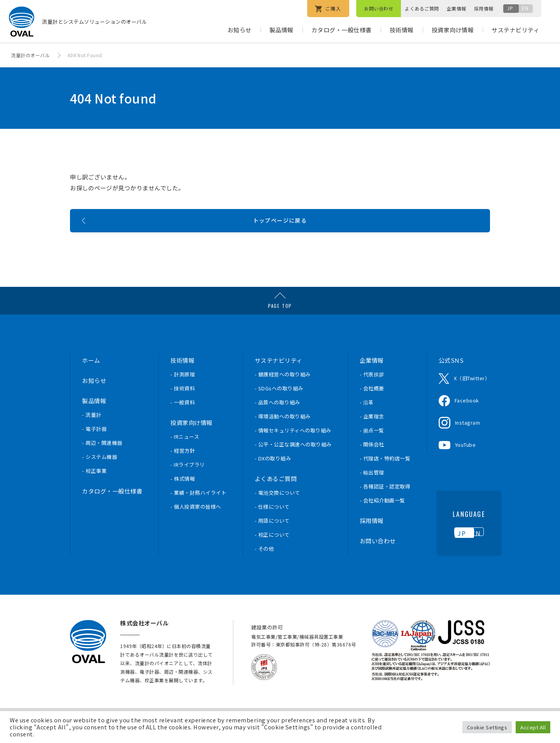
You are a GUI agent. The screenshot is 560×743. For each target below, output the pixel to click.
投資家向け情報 (453, 30)
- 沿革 (367, 418)
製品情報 (282, 30)
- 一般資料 (183, 418)
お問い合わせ (379, 8)
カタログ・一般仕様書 (342, 30)
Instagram (468, 438)
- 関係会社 (372, 460)
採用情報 (484, 8)
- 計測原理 (183, 390)
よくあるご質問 (422, 8)
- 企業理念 (372, 432)
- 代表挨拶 (372, 390)
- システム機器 (100, 472)
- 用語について (272, 536)
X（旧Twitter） (472, 394)
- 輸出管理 (372, 488)
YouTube (465, 460)
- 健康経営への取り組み (283, 390)
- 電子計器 (94, 444)
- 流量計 (92, 430)
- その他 (264, 564)
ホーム (91, 376)
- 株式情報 (183, 494)
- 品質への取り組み (277, 418)
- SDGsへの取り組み (279, 404)
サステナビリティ (515, 30)
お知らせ (240, 30)
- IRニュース (185, 452)
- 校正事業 (94, 486)
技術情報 (402, 30)
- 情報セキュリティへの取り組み (293, 446)
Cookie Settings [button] (487, 727)
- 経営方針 (183, 466)
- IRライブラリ (188, 480)
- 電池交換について (277, 508)
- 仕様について (272, 522)
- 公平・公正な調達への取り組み (293, 460)
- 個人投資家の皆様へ (196, 522)
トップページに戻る (280, 232)
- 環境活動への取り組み (283, 432)
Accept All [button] (533, 727)
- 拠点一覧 (372, 446)
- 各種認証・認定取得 (385, 502)
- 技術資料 (183, 404)
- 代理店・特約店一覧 (385, 474)
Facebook (467, 416)
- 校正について (272, 550)
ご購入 (328, 9)
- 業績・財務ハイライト (198, 508)
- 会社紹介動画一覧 (382, 516)
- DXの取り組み (273, 474)
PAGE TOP (280, 321)
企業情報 (457, 8)
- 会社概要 (372, 404)
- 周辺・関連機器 (102, 458)
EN (525, 8)
